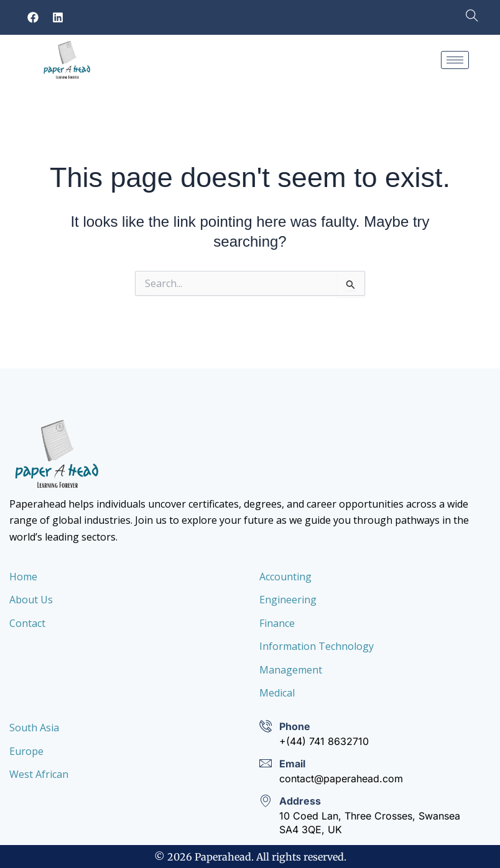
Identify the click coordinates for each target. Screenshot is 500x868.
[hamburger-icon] (455, 60)
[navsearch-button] (466, 17)
